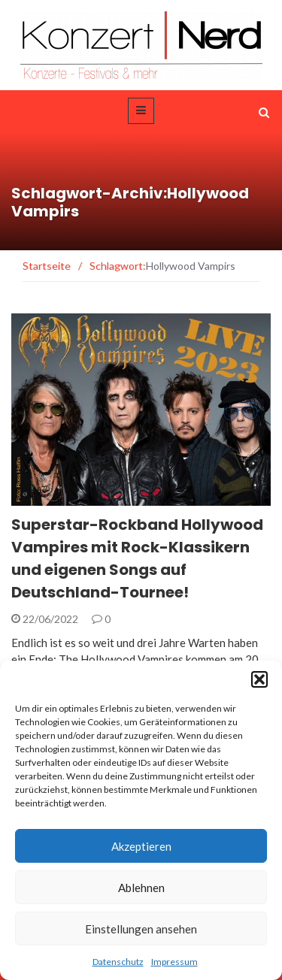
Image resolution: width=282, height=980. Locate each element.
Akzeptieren (141, 846)
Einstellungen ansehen (141, 929)
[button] (259, 679)
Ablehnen (141, 888)
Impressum (174, 962)
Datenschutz (118, 962)
